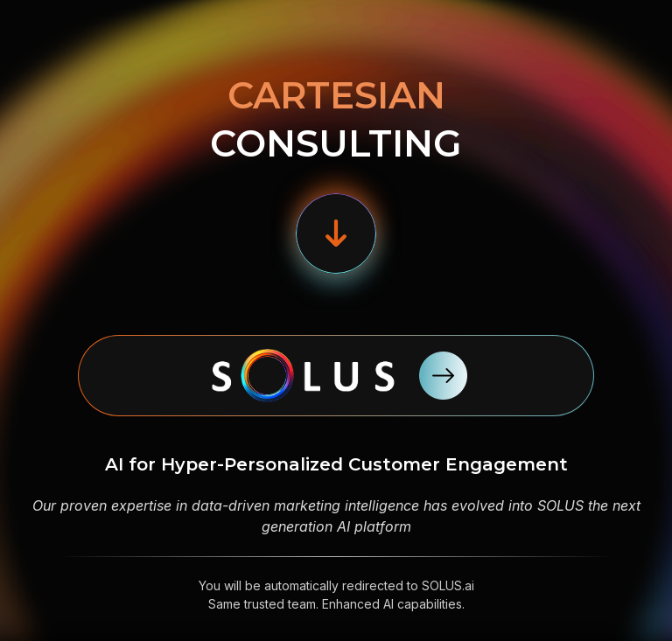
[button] (336, 233)
